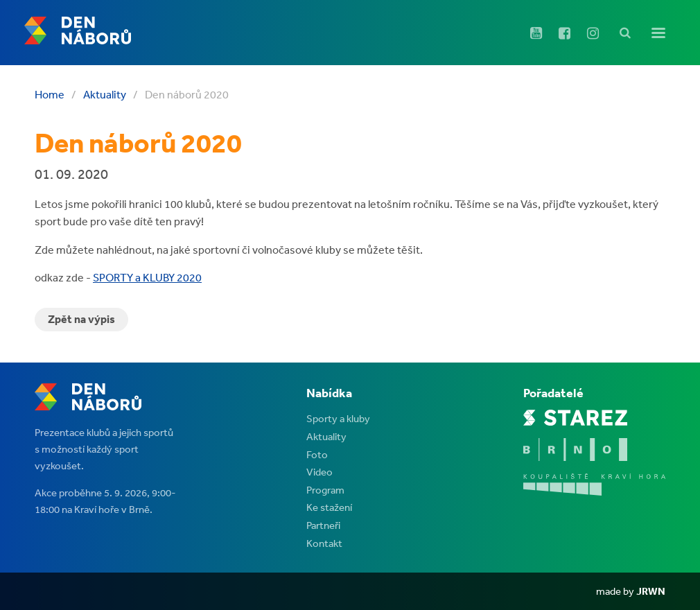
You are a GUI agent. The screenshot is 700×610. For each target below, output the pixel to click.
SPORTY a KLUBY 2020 (147, 277)
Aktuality (105, 94)
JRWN (651, 591)
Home (50, 94)
